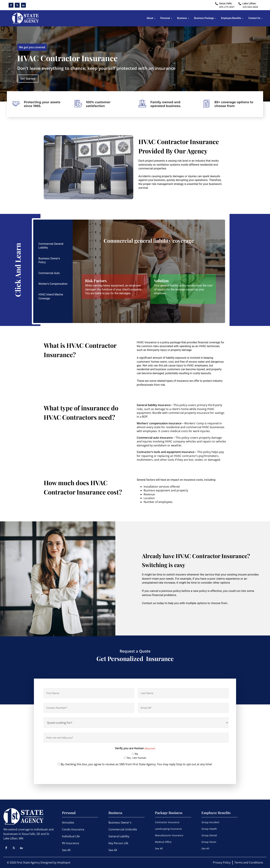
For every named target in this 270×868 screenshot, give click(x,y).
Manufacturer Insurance (169, 835)
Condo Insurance (73, 829)
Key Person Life (118, 843)
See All (66, 850)
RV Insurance (71, 843)
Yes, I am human (136, 758)
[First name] (89, 693)
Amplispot (64, 862)
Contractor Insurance (167, 822)
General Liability (119, 836)
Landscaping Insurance (168, 829)
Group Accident (210, 822)
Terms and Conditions (249, 862)
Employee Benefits (231, 18)
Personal (165, 18)
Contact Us (254, 18)
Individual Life (71, 836)
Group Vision (209, 842)
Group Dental (209, 835)
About (150, 18)
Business (182, 18)
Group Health (209, 829)
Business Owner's (120, 822)
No (136, 754)
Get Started (28, 79)
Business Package (204, 18)
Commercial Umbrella (123, 829)
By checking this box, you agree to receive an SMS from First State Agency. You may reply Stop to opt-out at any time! (136, 764)
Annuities (68, 822)
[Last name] (183, 693)
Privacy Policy (222, 862)
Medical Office (163, 842)
